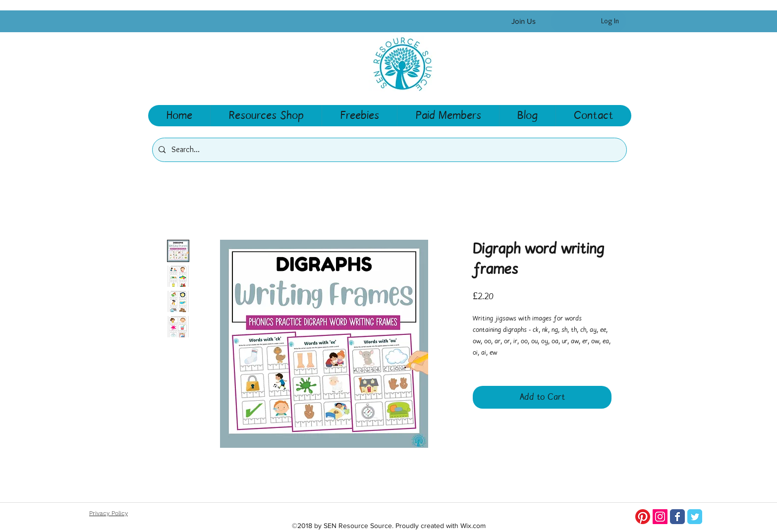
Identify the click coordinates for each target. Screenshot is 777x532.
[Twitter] (695, 517)
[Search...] (388, 150)
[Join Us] (523, 22)
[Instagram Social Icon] (660, 517)
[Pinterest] (643, 517)
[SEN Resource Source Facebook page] (677, 517)
